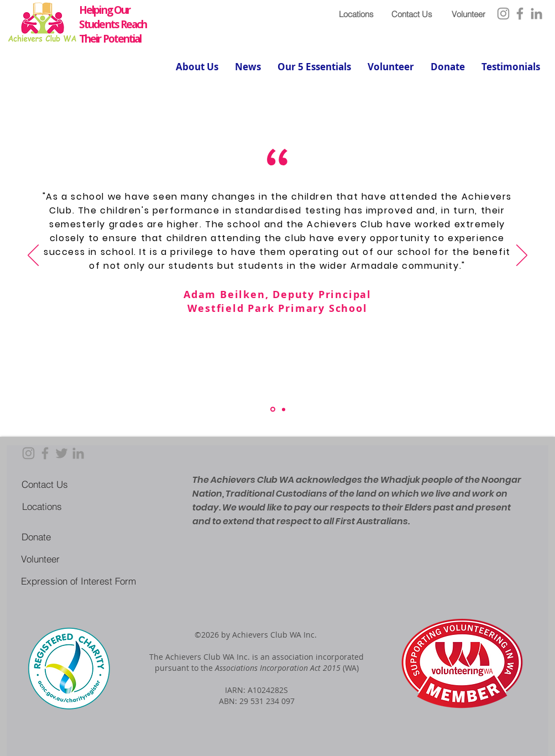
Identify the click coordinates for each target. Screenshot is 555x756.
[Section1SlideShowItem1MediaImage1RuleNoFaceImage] (273, 410)
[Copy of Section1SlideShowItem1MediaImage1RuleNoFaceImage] (284, 409)
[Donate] (36, 536)
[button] (197, 67)
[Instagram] (503, 14)
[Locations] (356, 14)
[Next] (522, 256)
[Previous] (33, 256)
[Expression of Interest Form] (78, 581)
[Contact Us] (412, 14)
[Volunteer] (468, 14)
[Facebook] (520, 14)
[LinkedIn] (536, 14)
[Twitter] (62, 453)
